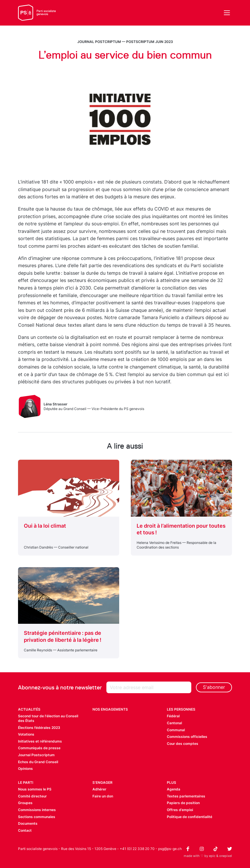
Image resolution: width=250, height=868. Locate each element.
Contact (25, 830)
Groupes (25, 803)
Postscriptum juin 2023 (150, 42)
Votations (26, 734)
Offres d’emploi (180, 810)
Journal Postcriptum (99, 42)
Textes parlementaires (186, 796)
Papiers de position (183, 803)
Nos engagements (110, 709)
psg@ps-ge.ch (170, 849)
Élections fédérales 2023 (39, 728)
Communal (176, 730)
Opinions (25, 769)
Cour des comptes (183, 744)
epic (212, 856)
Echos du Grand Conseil (38, 762)
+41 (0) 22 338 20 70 (137, 849)
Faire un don (103, 796)
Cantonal (174, 723)
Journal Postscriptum (36, 755)
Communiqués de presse (39, 748)
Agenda (174, 789)
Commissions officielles (187, 737)
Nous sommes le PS (35, 789)
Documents (28, 823)
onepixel (226, 856)
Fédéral (173, 716)
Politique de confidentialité (190, 817)
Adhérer (99, 789)
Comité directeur (32, 796)
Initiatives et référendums (40, 741)
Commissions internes (37, 810)
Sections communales (37, 817)
